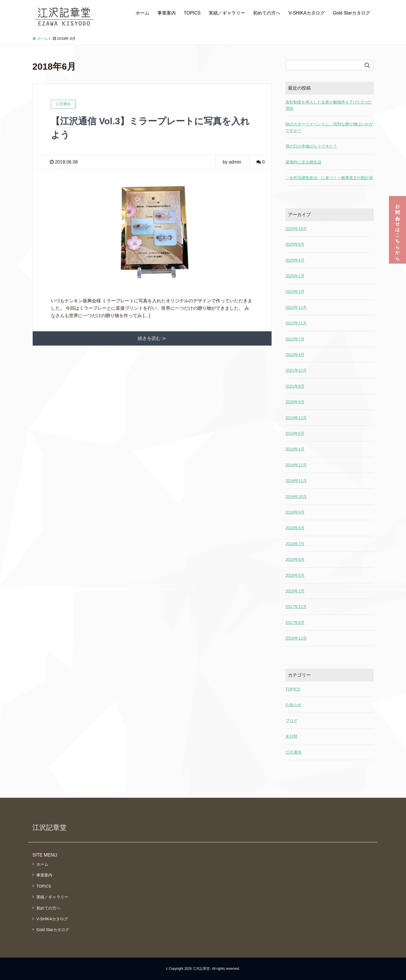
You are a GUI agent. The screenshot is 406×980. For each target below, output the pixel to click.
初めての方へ (267, 13)
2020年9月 (295, 402)
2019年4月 (295, 449)
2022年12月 (296, 307)
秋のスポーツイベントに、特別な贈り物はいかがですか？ (329, 127)
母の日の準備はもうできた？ (311, 146)
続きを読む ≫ (152, 338)
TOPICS (192, 13)
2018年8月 (295, 528)
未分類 (291, 736)
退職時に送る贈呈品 (303, 162)
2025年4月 (295, 260)
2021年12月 (296, 370)
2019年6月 (295, 433)
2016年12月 (296, 638)
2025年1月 (295, 276)
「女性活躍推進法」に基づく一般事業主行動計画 (329, 178)
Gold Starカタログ (351, 13)
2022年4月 (295, 355)
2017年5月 (295, 623)
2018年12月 (296, 465)
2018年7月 (295, 544)
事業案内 (167, 13)
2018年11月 (296, 481)
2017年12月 (296, 607)
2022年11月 (296, 323)
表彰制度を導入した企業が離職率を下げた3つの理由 (328, 105)
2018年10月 (296, 497)
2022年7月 (295, 339)
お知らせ (293, 705)
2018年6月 (295, 559)
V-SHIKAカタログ (307, 13)
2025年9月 (295, 244)
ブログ (291, 721)
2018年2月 (295, 591)
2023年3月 (295, 291)
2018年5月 (295, 575)
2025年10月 (296, 229)
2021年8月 (295, 386)
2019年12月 (296, 418)
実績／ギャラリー (227, 13)
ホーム (142, 13)
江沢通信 (293, 752)
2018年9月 (295, 512)
